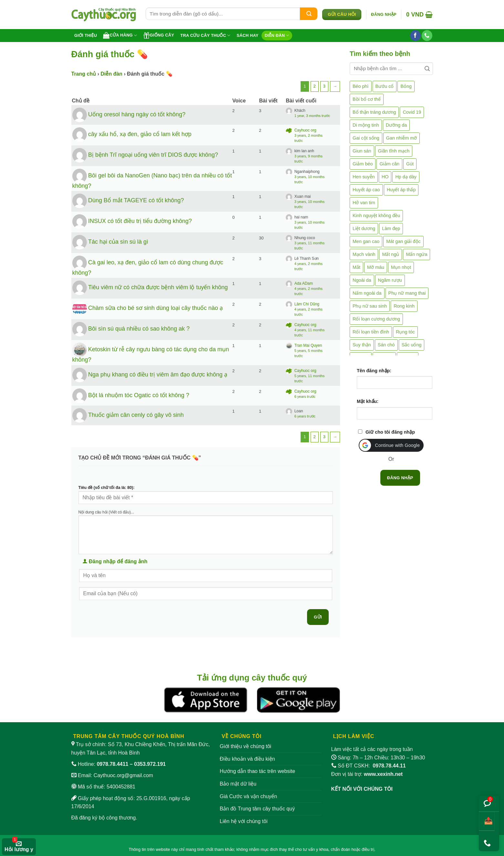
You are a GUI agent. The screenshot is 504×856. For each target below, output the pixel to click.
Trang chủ (84, 74)
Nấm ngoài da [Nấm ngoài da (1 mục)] (367, 293)
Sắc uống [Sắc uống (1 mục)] (412, 345)
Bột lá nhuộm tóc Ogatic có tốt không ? (139, 395)
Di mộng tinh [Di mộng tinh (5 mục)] (366, 125)
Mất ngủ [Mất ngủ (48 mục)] (391, 254)
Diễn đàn (277, 35)
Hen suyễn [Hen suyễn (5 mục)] (364, 177)
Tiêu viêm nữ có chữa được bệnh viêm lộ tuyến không (158, 287)
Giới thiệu (86, 35)
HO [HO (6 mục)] (385, 177)
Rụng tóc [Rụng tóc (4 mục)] (405, 332)
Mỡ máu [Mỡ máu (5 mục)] (376, 267)
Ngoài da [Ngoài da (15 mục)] (362, 280)
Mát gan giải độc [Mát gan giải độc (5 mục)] (403, 241)
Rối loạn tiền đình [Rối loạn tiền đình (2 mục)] (371, 332)
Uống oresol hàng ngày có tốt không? (137, 114)
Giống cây (159, 35)
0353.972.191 (150, 764)
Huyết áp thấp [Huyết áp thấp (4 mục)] (401, 190)
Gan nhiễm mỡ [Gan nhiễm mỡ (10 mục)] (401, 138)
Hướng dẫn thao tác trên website (258, 771)
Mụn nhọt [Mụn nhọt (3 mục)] (401, 267)
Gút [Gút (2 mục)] (410, 164)
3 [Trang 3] (324, 86)
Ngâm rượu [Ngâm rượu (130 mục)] (390, 280)
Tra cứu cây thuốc (206, 35)
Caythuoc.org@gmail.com (123, 775)
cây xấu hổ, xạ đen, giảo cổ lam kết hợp (140, 134)
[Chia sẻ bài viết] (487, 821)
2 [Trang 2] (315, 86)
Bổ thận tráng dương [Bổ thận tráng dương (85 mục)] (374, 112)
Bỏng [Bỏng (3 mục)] (406, 86)
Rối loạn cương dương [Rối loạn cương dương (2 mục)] (376, 319)
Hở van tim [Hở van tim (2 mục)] (364, 203)
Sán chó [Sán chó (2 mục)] (386, 345)
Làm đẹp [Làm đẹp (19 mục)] (391, 228)
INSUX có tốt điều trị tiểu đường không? (140, 221)
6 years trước (305, 396)
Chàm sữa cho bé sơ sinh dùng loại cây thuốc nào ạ (155, 308)
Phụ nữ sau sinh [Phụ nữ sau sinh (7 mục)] (370, 306)
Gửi (318, 617)
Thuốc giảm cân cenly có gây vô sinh (136, 415)
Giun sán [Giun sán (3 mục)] (362, 151)
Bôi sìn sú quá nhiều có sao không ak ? (139, 329)
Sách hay (248, 35)
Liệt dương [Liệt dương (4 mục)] (364, 228)
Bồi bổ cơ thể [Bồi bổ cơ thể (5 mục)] (367, 99)
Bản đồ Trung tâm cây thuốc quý (257, 809)
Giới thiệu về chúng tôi (246, 746)
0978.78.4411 (113, 764)
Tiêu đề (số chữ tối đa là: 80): (107, 488)
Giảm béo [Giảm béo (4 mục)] (363, 164)
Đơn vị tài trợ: (367, 774)
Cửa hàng (120, 35)
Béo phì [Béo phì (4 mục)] (361, 86)
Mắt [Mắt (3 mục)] (356, 267)
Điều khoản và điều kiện (247, 759)
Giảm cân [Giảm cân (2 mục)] (389, 164)
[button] (384, 15)
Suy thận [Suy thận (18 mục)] (362, 345)
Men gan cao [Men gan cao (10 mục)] (366, 241)
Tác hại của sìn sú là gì (118, 242)
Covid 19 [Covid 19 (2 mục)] (412, 112)
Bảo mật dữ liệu (238, 784)
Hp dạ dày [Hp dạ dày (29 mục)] (406, 177)
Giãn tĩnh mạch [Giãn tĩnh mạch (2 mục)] (394, 151)
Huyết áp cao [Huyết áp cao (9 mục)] (366, 190)
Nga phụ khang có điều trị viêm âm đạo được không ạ (158, 375)
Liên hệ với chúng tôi (244, 821)
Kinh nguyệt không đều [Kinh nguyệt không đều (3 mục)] (376, 216)
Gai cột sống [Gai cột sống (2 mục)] (366, 138)
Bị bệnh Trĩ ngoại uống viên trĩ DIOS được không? (153, 154)
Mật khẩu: (368, 401)
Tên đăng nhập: (374, 371)
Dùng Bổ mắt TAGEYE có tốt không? (136, 200)
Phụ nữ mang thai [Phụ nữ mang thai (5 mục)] (407, 293)
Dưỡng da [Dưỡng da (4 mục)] (396, 125)
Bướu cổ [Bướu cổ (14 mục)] (385, 86)
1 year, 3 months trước (312, 116)
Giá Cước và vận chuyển (249, 796)
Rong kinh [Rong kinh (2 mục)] (404, 306)
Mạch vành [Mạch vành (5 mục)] (364, 254)
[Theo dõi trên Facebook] (415, 36)
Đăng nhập (400, 478)
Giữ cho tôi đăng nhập (390, 432)
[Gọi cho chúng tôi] (427, 36)
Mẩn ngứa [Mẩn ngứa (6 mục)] (417, 254)
